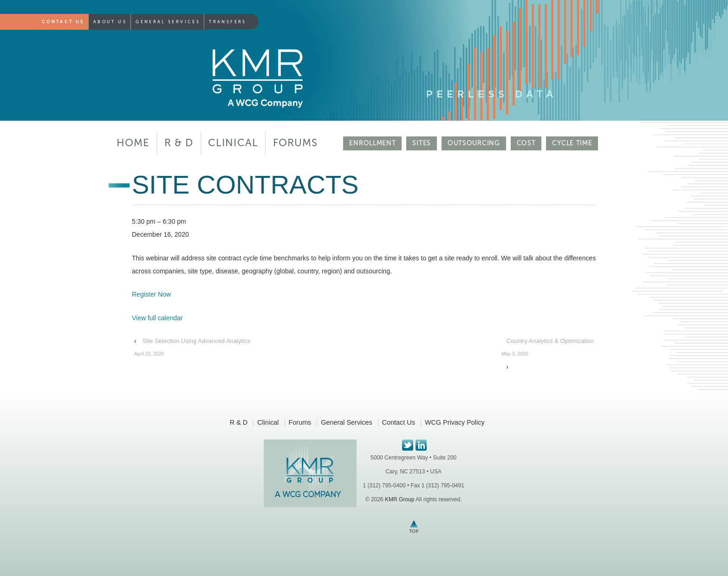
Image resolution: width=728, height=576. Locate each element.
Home (133, 143)
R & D (179, 143)
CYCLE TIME (572, 143)
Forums (296, 143)
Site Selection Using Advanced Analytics (192, 349)
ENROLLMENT (372, 143)
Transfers (227, 22)
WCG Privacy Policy (455, 422)
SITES (422, 143)
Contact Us (63, 22)
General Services (168, 22)
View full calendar (157, 318)
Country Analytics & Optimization (548, 349)
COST (526, 143)
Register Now (151, 294)
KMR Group (400, 499)
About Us (110, 22)
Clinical (233, 143)
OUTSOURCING (474, 143)
